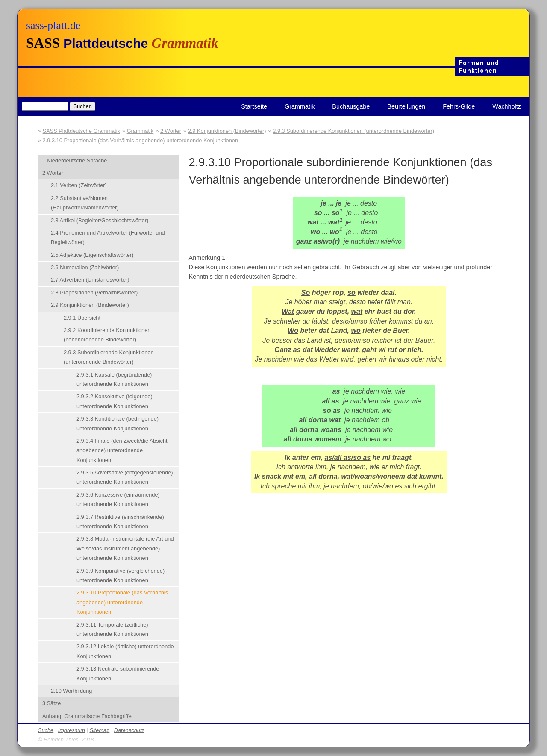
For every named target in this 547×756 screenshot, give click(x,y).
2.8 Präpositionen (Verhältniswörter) (94, 293)
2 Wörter (171, 131)
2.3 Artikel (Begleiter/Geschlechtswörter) (100, 220)
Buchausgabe (351, 106)
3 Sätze (51, 703)
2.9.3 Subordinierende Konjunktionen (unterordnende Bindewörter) (353, 131)
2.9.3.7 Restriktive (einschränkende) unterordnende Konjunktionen (120, 522)
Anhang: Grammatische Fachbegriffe (87, 716)
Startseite (254, 106)
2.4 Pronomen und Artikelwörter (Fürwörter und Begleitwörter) (108, 237)
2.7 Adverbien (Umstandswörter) (90, 280)
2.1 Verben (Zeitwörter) (79, 185)
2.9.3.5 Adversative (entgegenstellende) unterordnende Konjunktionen (125, 477)
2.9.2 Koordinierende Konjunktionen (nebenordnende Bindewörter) (107, 335)
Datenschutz (129, 730)
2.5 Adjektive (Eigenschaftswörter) (92, 255)
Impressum (72, 730)
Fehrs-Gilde (459, 106)
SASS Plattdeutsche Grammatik (81, 131)
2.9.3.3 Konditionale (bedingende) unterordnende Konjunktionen (118, 423)
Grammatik (300, 106)
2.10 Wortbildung (72, 691)
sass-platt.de (53, 25)
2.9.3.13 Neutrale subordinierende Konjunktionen (118, 673)
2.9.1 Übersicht (82, 318)
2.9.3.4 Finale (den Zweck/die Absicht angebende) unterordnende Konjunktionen (122, 450)
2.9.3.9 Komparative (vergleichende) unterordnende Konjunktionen (121, 575)
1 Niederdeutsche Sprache (75, 160)
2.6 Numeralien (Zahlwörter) (85, 267)
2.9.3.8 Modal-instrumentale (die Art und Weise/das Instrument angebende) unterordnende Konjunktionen (125, 548)
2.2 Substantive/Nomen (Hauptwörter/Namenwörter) (85, 203)
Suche (46, 730)
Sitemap (99, 730)
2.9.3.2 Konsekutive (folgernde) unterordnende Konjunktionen (115, 401)
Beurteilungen (406, 106)
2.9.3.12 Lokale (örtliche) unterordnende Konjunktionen (125, 651)
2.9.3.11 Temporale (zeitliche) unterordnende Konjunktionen (112, 629)
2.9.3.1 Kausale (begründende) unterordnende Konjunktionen (114, 379)
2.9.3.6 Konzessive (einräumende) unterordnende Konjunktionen (118, 499)
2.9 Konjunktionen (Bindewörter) (227, 131)
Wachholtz (507, 106)
